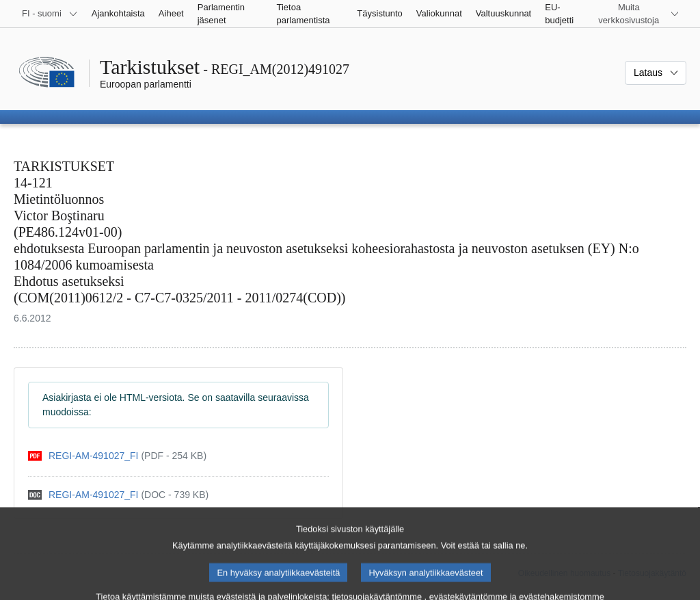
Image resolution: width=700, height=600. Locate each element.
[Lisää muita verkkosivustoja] (637, 14)
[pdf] (117, 456)
